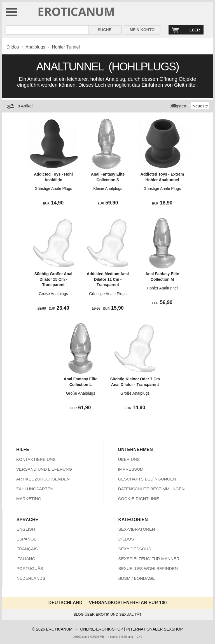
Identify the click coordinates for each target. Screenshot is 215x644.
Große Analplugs (53, 294)
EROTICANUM (76, 11)
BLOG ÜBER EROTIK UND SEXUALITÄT (108, 614)
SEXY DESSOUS (135, 549)
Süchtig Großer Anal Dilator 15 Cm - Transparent (53, 279)
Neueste (200, 106)
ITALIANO (26, 559)
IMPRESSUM (131, 469)
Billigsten (178, 106)
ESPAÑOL (26, 539)
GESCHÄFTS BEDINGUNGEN (147, 479)
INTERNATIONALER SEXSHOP (155, 629)
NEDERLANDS (31, 578)
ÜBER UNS (129, 459)
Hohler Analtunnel (162, 288)
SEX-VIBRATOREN (136, 529)
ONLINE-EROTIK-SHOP (101, 629)
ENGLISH (26, 529)
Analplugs (35, 47)
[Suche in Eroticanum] (47, 30)
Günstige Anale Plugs (53, 188)
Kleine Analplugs (108, 188)
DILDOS (126, 539)
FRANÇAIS (27, 549)
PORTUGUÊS (30, 568)
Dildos (13, 47)
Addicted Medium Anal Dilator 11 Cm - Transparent (108, 279)
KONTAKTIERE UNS (36, 459)
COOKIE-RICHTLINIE (138, 499)
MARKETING (29, 499)
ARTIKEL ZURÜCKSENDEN (43, 479)
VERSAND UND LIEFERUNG (44, 469)
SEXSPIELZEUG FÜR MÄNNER (149, 559)
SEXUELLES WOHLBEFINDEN (148, 568)
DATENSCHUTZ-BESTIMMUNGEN (151, 489)
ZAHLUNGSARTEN (35, 489)
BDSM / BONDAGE (136, 578)
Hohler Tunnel (66, 47)
